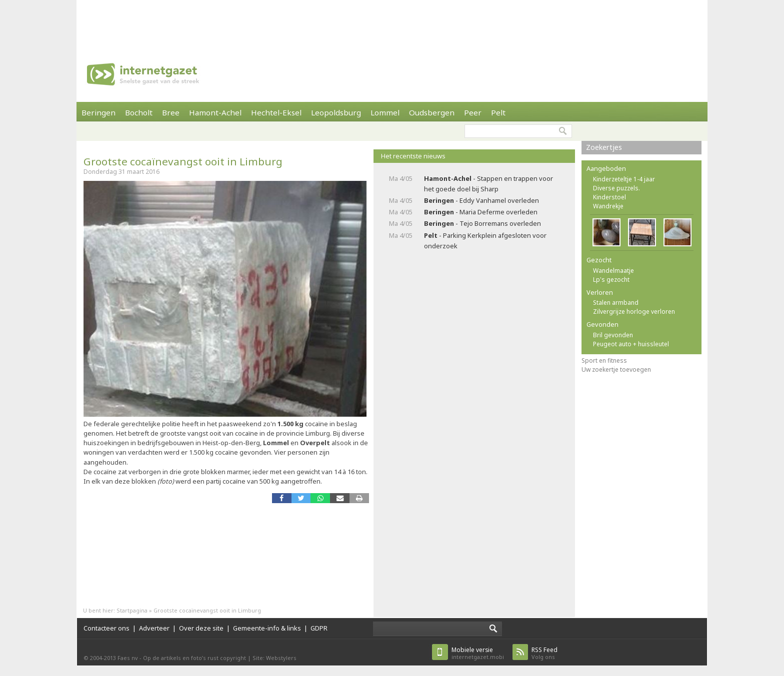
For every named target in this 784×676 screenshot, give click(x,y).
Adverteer (154, 628)
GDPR (319, 628)
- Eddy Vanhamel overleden (481, 200)
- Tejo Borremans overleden (482, 223)
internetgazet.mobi (478, 653)
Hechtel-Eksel (276, 112)
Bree (171, 112)
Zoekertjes (604, 147)
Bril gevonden (613, 335)
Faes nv (128, 658)
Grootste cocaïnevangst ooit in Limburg (183, 161)
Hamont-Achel (215, 112)
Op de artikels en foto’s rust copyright (194, 658)
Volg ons (544, 653)
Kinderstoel (609, 197)
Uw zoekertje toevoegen (616, 369)
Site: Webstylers (274, 658)
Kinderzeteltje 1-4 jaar (624, 179)
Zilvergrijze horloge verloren (634, 312)
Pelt (498, 112)
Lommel (385, 112)
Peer (473, 112)
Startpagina (132, 610)
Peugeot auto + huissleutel (631, 344)
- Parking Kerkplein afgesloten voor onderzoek (485, 241)
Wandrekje (608, 206)
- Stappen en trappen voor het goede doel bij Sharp (488, 184)
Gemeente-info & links (267, 628)
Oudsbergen (432, 112)
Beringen (98, 112)
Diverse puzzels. (616, 188)
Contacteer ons (106, 628)
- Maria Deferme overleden (481, 212)
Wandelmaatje (613, 271)
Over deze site (201, 628)
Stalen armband (616, 303)
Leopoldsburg (336, 112)
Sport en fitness (604, 360)
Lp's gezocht (611, 280)
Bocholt (139, 112)
